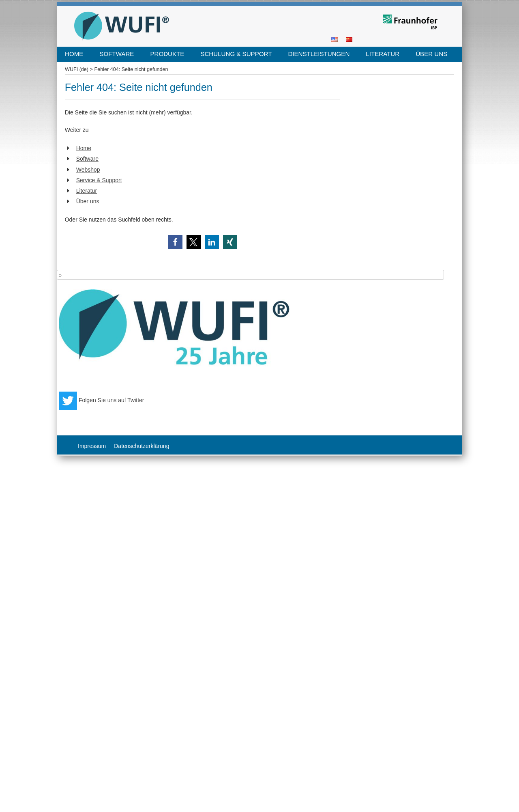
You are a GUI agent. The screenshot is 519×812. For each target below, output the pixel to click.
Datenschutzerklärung (142, 446)
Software (117, 54)
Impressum (92, 446)
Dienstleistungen (319, 54)
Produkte (167, 54)
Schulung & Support (236, 54)
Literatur (383, 54)
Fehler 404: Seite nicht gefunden (131, 69)
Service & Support (99, 180)
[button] (175, 242)
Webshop (88, 170)
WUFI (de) (77, 69)
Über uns (431, 54)
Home (74, 54)
